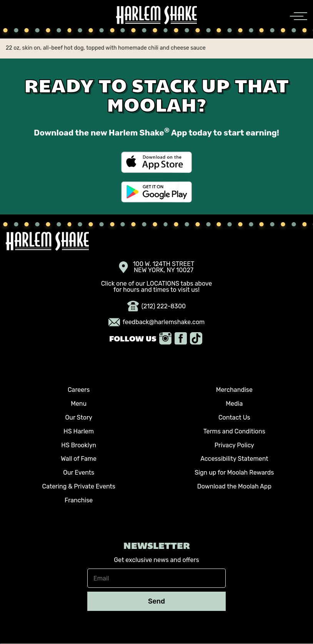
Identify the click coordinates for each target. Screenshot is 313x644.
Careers (79, 390)
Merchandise (234, 390)
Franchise (79, 500)
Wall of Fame (79, 459)
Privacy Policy (234, 445)
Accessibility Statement (234, 459)
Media (234, 404)
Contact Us (234, 417)
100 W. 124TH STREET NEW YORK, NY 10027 (157, 267)
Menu (79, 404)
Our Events (79, 473)
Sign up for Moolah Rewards (234, 473)
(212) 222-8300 (157, 306)
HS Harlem (79, 431)
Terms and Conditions (234, 431)
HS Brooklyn (79, 445)
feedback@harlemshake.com (157, 322)
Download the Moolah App (234, 486)
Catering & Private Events (78, 486)
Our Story (79, 417)
